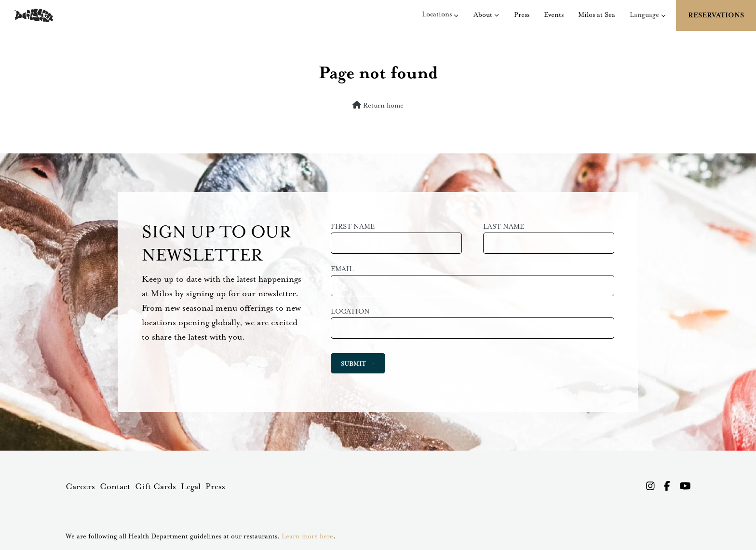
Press (522, 15)
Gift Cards (155, 487)
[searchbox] (342, 328)
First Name (353, 227)
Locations (437, 14)
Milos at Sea (597, 15)
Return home (378, 105)
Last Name (504, 227)
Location (350, 312)
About (483, 15)
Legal (191, 487)
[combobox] (472, 328)
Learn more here (307, 536)
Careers (80, 487)
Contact (115, 487)
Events (554, 15)
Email (342, 269)
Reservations (716, 15)
